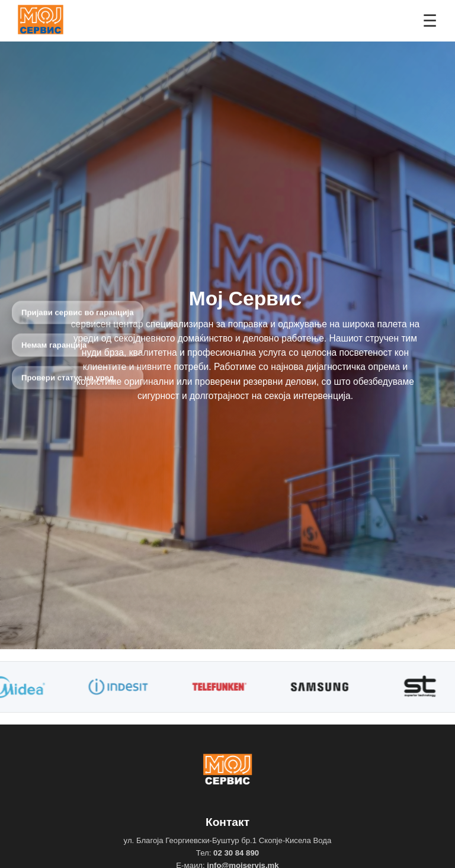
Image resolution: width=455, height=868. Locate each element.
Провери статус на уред (68, 378)
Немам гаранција (54, 345)
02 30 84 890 (236, 853)
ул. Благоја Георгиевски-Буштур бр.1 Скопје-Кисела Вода (228, 840)
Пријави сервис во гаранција (78, 313)
